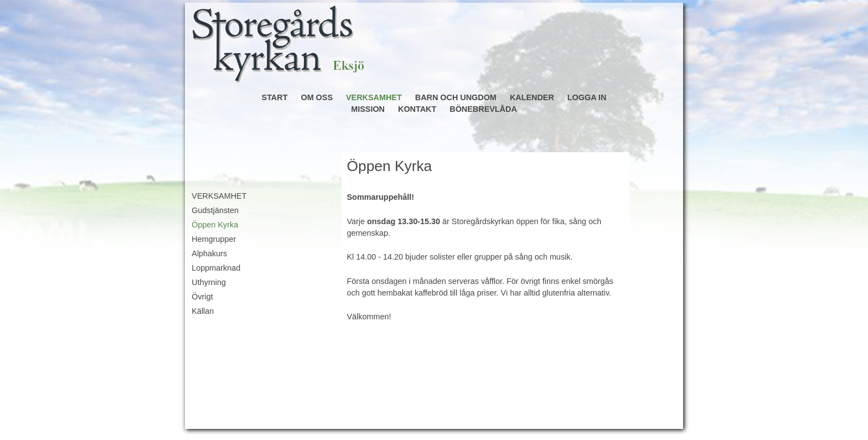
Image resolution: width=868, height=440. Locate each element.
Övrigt (202, 297)
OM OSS (317, 97)
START (275, 97)
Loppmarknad (216, 268)
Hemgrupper (214, 239)
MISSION (368, 109)
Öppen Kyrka (215, 225)
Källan (203, 311)
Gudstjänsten (215, 210)
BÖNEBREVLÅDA (483, 109)
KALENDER (532, 97)
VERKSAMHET (374, 97)
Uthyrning (209, 282)
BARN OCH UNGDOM (456, 97)
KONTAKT (417, 109)
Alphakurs (209, 253)
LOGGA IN (587, 97)
